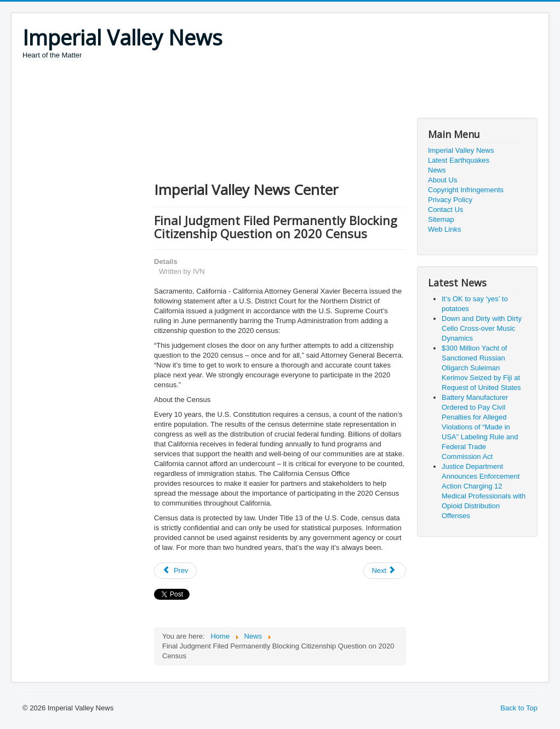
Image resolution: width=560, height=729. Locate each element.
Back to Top (519, 708)
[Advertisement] (222, 90)
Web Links (444, 229)
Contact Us (445, 209)
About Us (442, 180)
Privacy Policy (450, 200)
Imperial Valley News (461, 150)
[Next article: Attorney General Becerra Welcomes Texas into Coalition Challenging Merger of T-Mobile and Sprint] (385, 571)
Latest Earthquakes (459, 160)
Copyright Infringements (466, 190)
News (437, 170)
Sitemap (441, 219)
